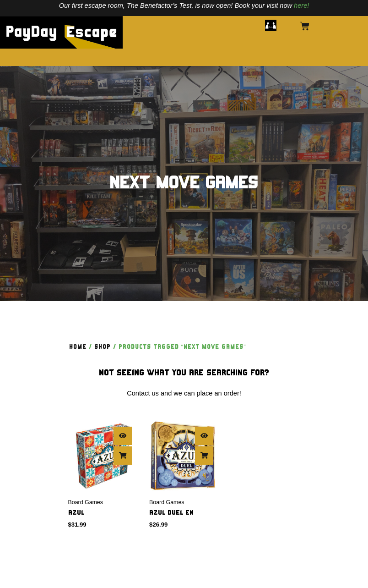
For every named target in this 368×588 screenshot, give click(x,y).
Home (78, 347)
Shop (103, 347)
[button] (271, 26)
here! (301, 5)
